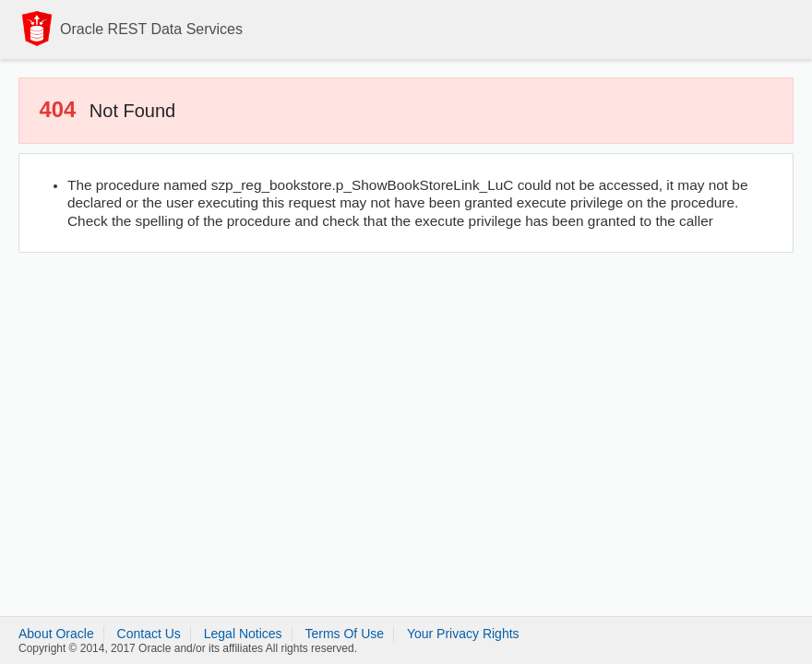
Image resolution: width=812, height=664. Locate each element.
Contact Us (149, 634)
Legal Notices (243, 634)
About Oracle (56, 634)
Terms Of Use (344, 634)
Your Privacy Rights (463, 634)
